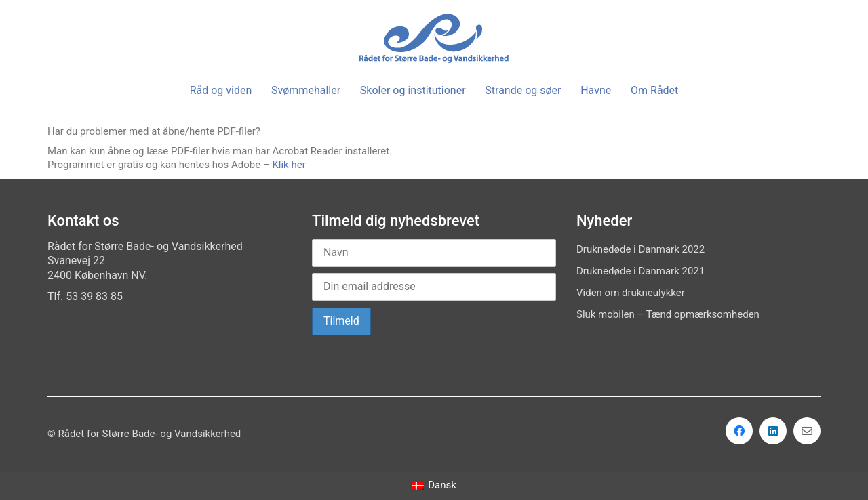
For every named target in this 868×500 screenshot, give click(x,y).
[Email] (807, 431)
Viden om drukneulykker (631, 293)
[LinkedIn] (773, 431)
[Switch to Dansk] (434, 486)
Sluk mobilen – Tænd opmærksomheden (668, 314)
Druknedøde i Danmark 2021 (640, 271)
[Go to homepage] (434, 38)
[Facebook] (739, 431)
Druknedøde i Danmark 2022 (640, 249)
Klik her (289, 165)
